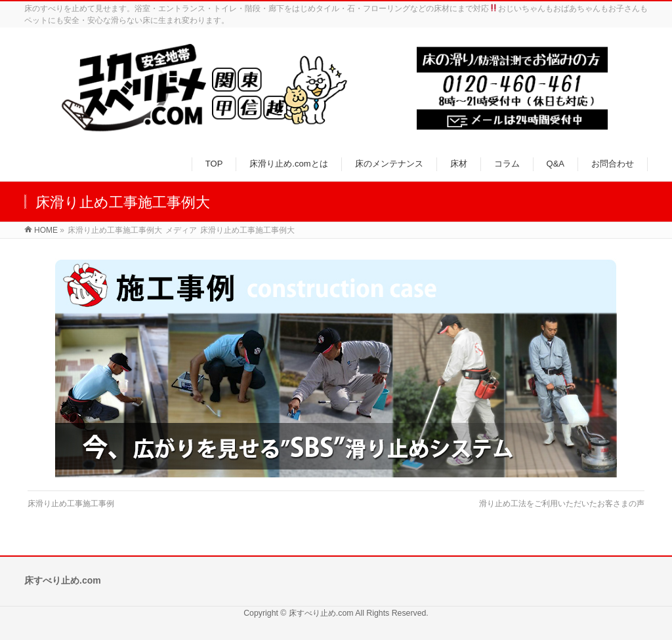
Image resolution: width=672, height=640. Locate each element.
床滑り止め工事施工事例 (71, 504)
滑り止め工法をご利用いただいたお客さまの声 (562, 504)
